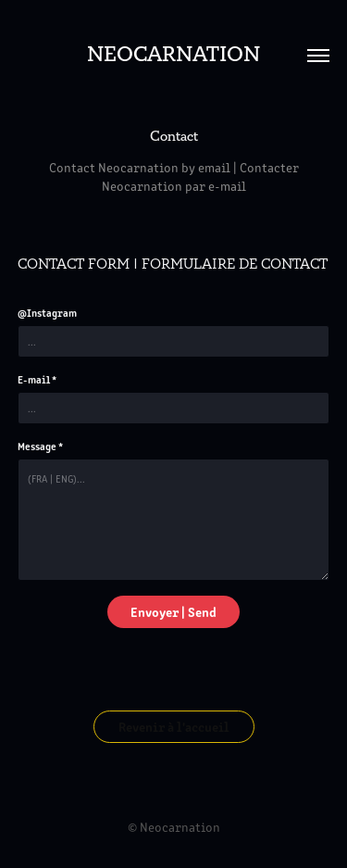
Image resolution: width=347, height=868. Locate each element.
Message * (40, 446)
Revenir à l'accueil (174, 726)
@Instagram (47, 312)
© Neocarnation (174, 827)
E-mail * (37, 379)
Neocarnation (173, 55)
